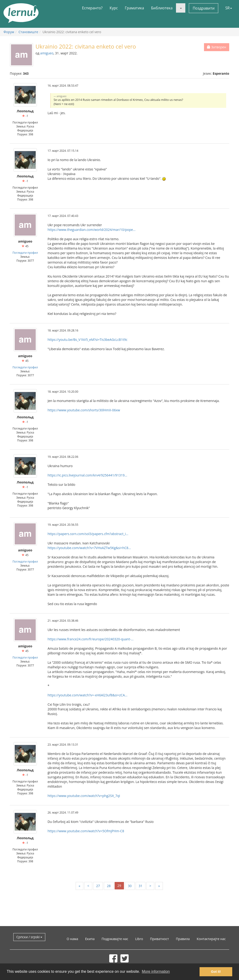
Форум (9, 32)
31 (141, 886)
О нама (72, 939)
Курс (114, 8)
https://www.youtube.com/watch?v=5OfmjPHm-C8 (86, 831)
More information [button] (156, 971)
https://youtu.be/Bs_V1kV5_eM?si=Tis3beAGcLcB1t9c (88, 340)
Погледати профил (25, 253)
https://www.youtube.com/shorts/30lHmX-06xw (84, 410)
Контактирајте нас (211, 939)
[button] (181, 8)
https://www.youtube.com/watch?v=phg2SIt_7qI (84, 796)
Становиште (28, 32)
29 (119, 886)
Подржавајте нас (115, 939)
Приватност (160, 939)
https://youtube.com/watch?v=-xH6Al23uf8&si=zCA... (88, 695)
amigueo (47, 53)
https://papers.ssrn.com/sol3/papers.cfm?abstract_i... (88, 534)
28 (109, 886)
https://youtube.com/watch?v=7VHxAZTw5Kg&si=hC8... (89, 548)
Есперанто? (92, 8)
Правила (183, 939)
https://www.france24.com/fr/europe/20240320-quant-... (91, 639)
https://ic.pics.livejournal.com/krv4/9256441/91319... (87, 475)
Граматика (134, 8)
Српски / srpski (29, 937)
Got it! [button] (216, 972)
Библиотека (162, 8)
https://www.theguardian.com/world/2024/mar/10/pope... (92, 230)
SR (229, 8)
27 (98, 886)
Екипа (90, 939)
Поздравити (204, 8)
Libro (139, 939)
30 (130, 886)
